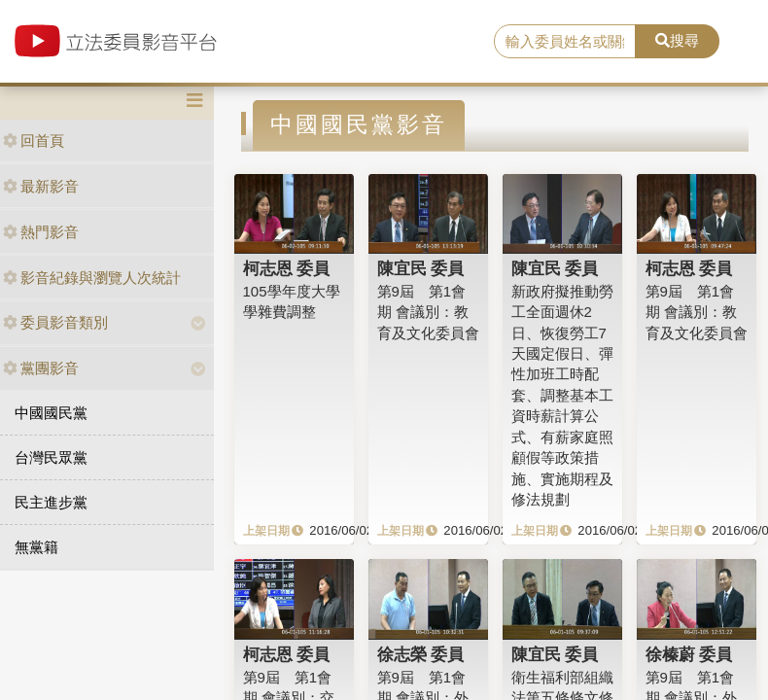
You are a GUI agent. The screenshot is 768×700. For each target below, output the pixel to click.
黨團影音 (41, 368)
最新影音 (41, 186)
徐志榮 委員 (421, 654)
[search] (565, 42)
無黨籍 (36, 547)
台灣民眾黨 (51, 457)
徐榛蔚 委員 (689, 654)
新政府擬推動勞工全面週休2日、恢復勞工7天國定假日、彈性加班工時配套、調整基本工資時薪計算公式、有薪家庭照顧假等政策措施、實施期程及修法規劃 (562, 395)
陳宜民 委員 (421, 268)
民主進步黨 (51, 502)
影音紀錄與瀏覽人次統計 (92, 278)
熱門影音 (41, 232)
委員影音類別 (55, 322)
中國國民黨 (51, 413)
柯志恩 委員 (287, 268)
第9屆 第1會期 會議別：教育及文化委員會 (428, 312)
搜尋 (677, 40)
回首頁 (34, 140)
